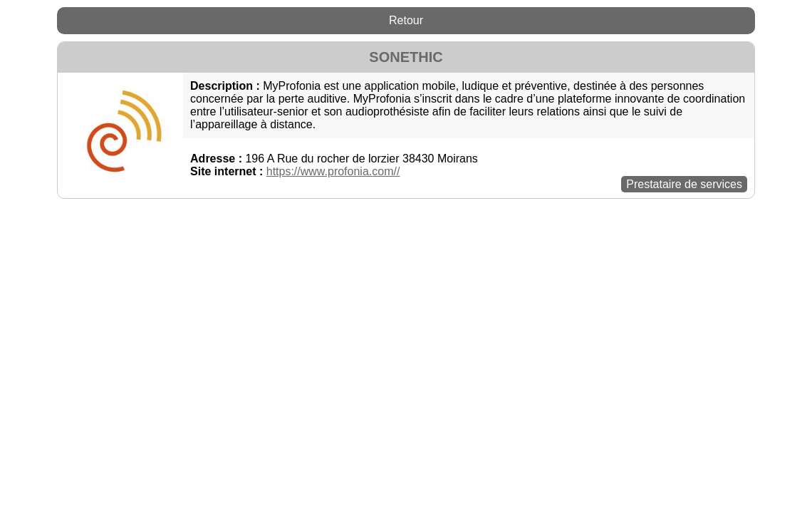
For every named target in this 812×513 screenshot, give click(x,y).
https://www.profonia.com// (333, 171)
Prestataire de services (684, 184)
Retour (406, 20)
